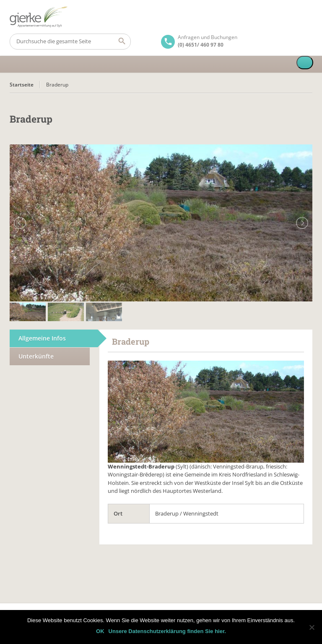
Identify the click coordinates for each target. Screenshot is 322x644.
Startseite (22, 85)
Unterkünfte (36, 356)
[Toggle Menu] (305, 63)
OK (100, 631)
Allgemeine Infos (42, 338)
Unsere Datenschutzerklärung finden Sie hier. (167, 631)
